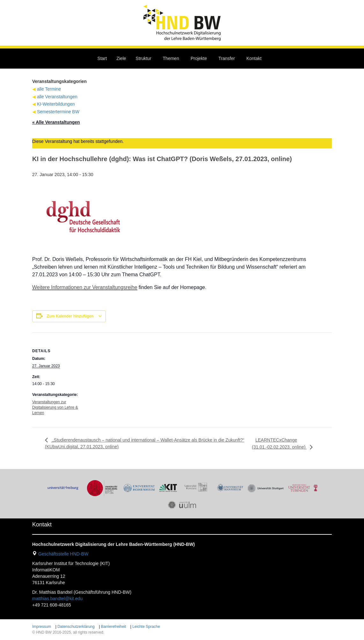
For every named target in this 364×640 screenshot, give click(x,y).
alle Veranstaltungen (57, 97)
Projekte (199, 58)
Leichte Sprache (146, 627)
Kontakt (254, 58)
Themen (171, 58)
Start (102, 58)
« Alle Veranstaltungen (56, 122)
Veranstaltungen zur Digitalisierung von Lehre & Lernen (55, 407)
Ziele (121, 58)
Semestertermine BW (58, 112)
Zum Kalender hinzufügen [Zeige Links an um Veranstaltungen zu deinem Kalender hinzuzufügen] (70, 316)
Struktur (144, 58)
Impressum (42, 627)
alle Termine (49, 89)
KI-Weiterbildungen (56, 104)
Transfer (227, 58)
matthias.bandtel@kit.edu (57, 599)
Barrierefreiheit (114, 627)
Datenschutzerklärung (76, 627)
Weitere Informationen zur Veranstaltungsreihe (85, 287)
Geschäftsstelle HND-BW (63, 554)
